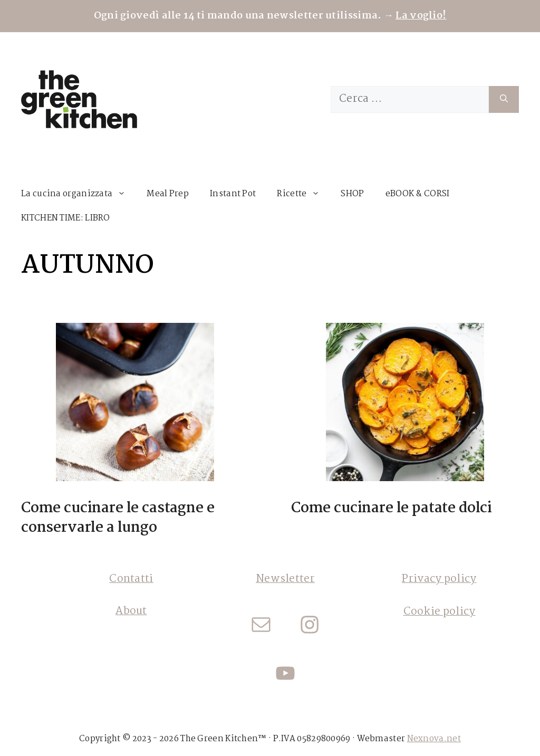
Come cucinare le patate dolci (392, 509)
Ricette (303, 194)
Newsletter (285, 579)
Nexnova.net (434, 739)
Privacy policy (439, 579)
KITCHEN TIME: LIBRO (66, 218)
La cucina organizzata (79, 194)
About (131, 611)
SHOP (352, 194)
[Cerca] (504, 99)
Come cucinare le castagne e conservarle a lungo (118, 518)
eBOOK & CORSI (418, 194)
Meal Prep (168, 194)
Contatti (131, 579)
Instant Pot (233, 194)
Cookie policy (440, 612)
